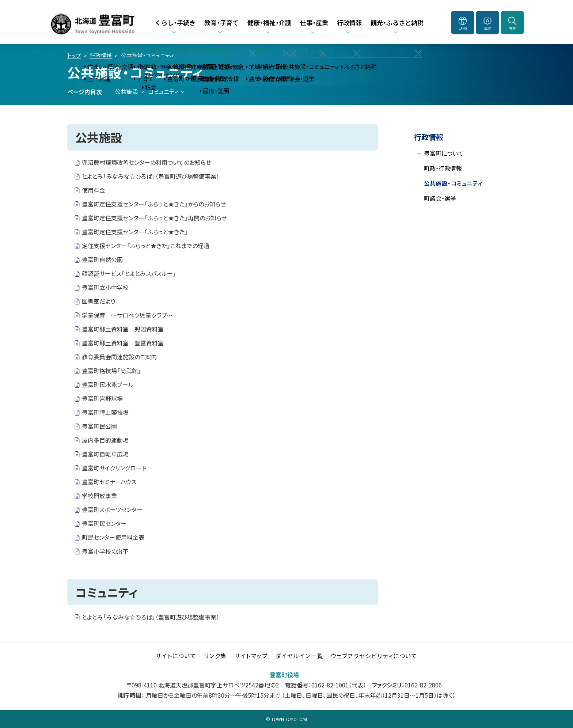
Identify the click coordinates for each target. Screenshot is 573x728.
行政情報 (101, 55)
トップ (74, 55)
